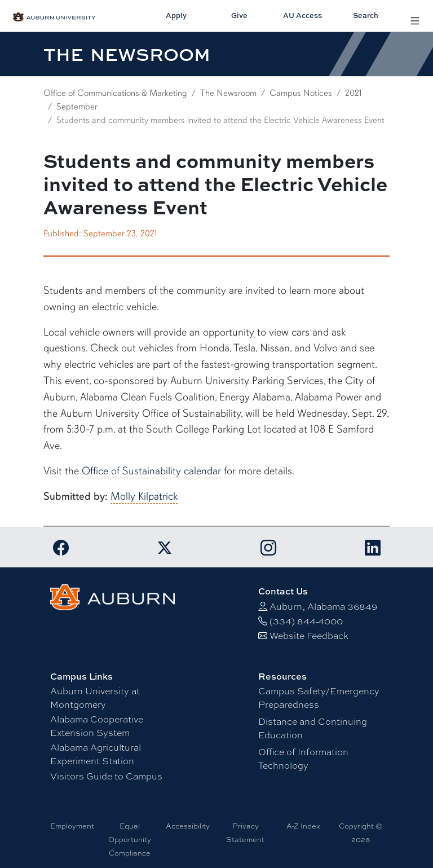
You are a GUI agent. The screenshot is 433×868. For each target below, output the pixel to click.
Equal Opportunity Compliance (130, 839)
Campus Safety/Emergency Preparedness (319, 697)
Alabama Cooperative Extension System (97, 726)
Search (366, 15)
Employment (72, 826)
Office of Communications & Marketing (115, 93)
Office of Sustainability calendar (151, 471)
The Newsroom (228, 93)
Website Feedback (309, 635)
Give (239, 15)
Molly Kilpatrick (144, 496)
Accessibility (188, 826)
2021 (354, 93)
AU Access (302, 15)
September (77, 107)
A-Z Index (303, 826)
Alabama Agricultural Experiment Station (96, 754)
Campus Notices (301, 93)
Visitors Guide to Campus (106, 776)
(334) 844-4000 (306, 621)
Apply (176, 15)
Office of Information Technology (303, 758)
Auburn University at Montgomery (95, 697)
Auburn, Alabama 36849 (323, 606)
